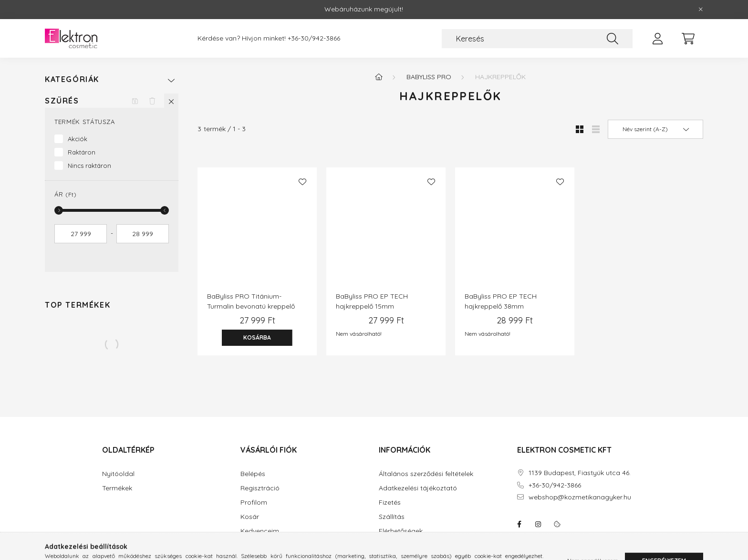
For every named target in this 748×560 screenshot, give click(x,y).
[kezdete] (81, 234)
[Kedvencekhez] (302, 182)
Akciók (78, 139)
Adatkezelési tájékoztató (418, 488)
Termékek (117, 488)
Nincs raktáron (89, 166)
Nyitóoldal (118, 474)
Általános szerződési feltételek (426, 474)
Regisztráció (260, 488)
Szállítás (392, 517)
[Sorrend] (655, 129)
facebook (519, 524)
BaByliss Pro (429, 77)
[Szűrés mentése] (135, 101)
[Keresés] (537, 39)
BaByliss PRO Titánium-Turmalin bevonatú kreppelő (251, 301)
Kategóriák (72, 79)
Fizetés (390, 503)
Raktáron (82, 152)
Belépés (253, 474)
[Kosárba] (257, 338)
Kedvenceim (260, 531)
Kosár (250, 517)
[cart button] (688, 39)
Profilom (254, 503)
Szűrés (62, 101)
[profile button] (657, 39)
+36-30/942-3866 (314, 38)
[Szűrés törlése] (152, 101)
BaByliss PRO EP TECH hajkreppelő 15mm (372, 301)
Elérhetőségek (401, 531)
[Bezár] (701, 10)
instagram (538, 524)
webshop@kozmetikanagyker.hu (580, 497)
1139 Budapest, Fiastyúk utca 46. (580, 473)
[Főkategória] (379, 77)
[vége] (143, 234)
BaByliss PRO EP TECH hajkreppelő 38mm (501, 301)
